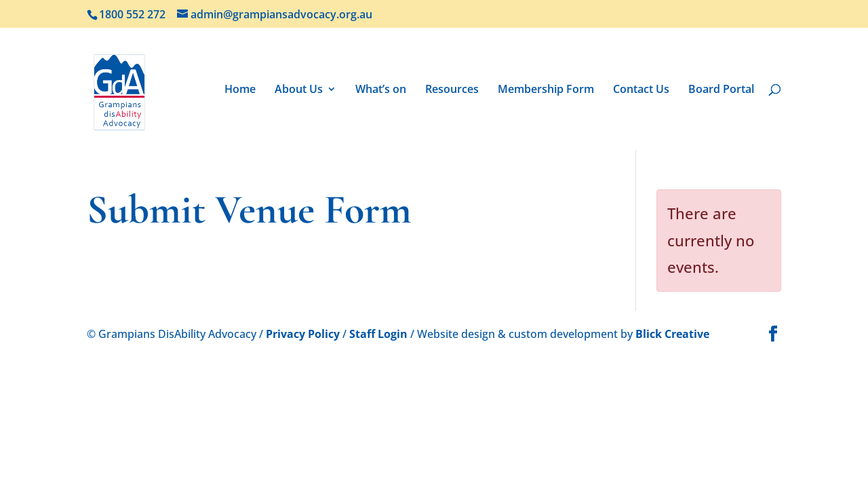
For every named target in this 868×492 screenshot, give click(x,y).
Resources (452, 90)
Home (240, 90)
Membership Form (546, 90)
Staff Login (378, 334)
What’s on (381, 90)
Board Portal (721, 90)
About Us (299, 90)
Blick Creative (672, 334)
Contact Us (641, 90)
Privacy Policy (303, 334)
